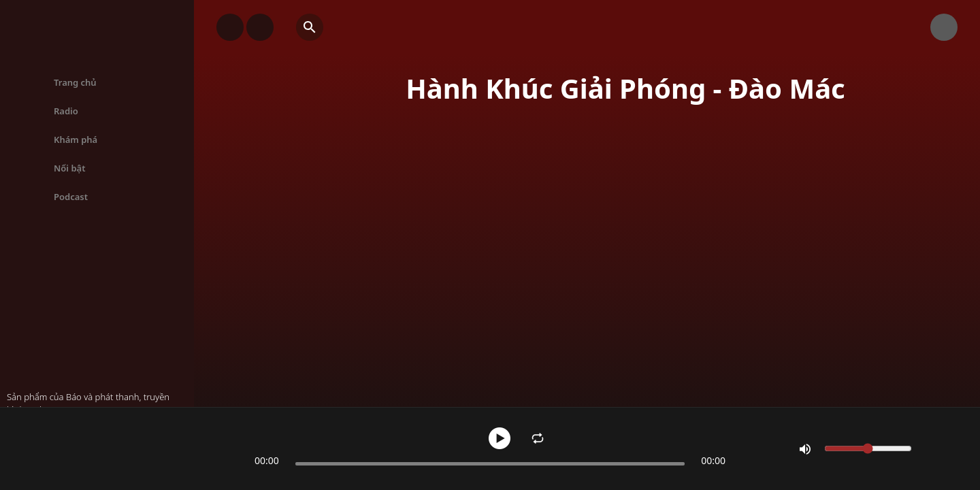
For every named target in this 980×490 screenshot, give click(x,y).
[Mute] (805, 449)
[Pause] (500, 438)
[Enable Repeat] (538, 438)
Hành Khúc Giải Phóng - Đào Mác (126, 436)
